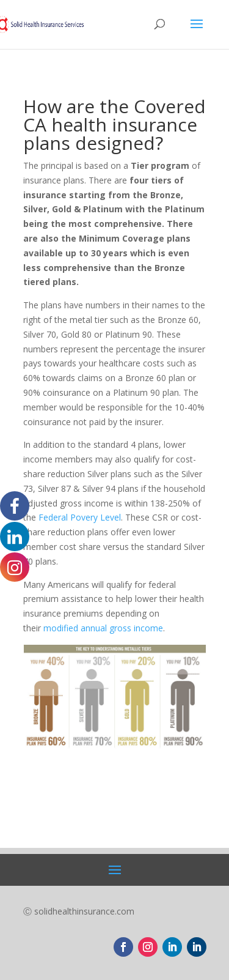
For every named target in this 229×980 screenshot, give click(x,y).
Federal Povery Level (80, 517)
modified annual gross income (103, 628)
